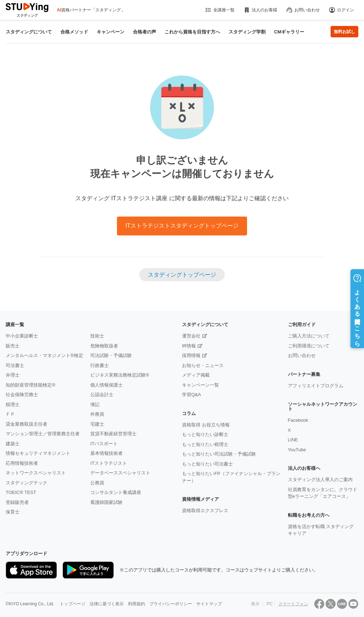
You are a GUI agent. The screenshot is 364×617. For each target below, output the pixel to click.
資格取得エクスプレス (205, 510)
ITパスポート (104, 444)
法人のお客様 (260, 10)
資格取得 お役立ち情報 (206, 425)
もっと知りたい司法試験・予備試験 (219, 454)
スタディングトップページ (182, 275)
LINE (293, 440)
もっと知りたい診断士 (205, 434)
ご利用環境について (309, 346)
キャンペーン (111, 32)
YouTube (297, 450)
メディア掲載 (196, 375)
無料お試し (344, 32)
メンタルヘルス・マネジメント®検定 (44, 355)
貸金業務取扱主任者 (26, 424)
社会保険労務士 (22, 395)
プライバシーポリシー (171, 604)
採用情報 (191, 355)
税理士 (13, 405)
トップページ (73, 604)
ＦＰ (10, 414)
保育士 (13, 512)
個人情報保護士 (106, 385)
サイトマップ (209, 604)
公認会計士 (102, 395)
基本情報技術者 (106, 453)
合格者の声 (144, 32)
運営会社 (191, 336)
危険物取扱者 (104, 346)
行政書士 (100, 365)
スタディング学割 (247, 32)
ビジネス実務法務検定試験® (120, 375)
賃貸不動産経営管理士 (113, 434)
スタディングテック (26, 483)
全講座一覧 (220, 10)
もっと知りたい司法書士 (207, 464)
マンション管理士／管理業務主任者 (43, 434)
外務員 (97, 414)
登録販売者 (17, 502)
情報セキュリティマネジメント (38, 453)
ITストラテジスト (109, 463)
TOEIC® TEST (21, 492)
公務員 (97, 483)
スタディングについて (29, 32)
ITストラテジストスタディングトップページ (182, 226)
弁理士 (13, 375)
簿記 (95, 405)
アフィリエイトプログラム (316, 386)
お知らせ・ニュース (203, 365)
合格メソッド (74, 32)
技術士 (97, 336)
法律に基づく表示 (107, 604)
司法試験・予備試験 (111, 355)
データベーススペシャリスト (120, 473)
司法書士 (15, 365)
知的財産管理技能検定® (31, 385)
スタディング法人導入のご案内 (320, 480)
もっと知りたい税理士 (205, 444)
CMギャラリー (289, 32)
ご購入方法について (309, 336)
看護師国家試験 (106, 502)
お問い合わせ (303, 10)
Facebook (298, 420)
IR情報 (189, 346)
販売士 (13, 346)
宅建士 (97, 424)
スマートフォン (293, 604)
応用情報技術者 (22, 463)
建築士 (13, 444)
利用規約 (136, 604)
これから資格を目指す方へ (192, 32)
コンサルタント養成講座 (116, 492)
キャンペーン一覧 (200, 385)
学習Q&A (191, 395)
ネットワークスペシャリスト (36, 473)
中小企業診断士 (22, 336)
